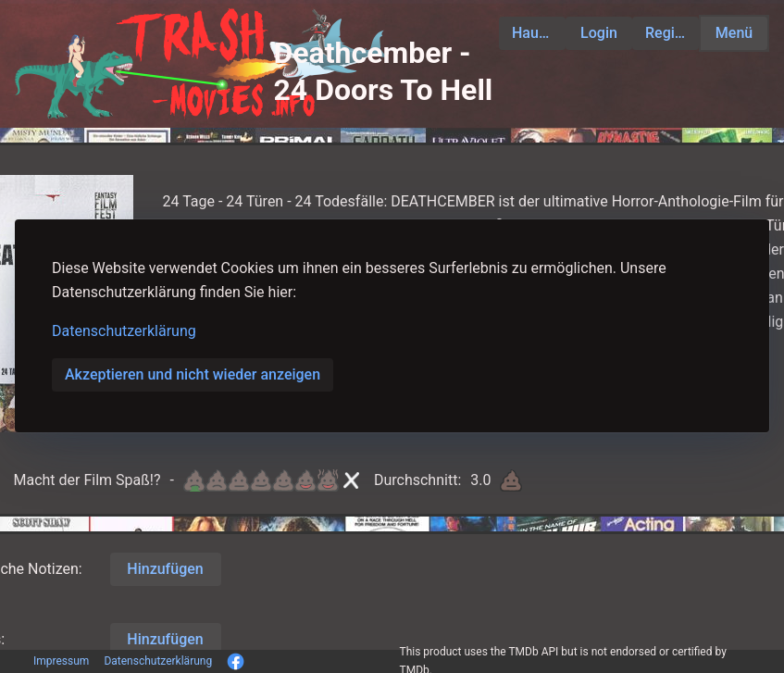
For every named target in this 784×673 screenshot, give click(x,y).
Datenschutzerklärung (124, 331)
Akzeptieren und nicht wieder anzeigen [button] (193, 374)
